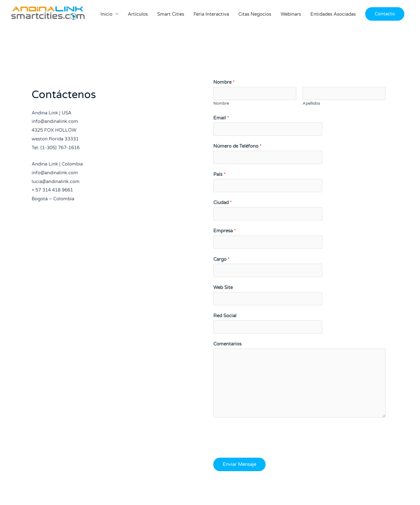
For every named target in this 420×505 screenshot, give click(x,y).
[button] (385, 15)
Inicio (106, 15)
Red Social (225, 316)
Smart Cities (171, 15)
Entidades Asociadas (333, 15)
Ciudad (223, 203)
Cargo (221, 260)
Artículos (138, 15)
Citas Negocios (255, 15)
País (219, 175)
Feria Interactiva (211, 15)
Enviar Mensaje (239, 465)
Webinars (291, 15)
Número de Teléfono (237, 146)
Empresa (225, 231)
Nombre (224, 82)
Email (221, 118)
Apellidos (311, 103)
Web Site (223, 288)
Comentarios (227, 345)
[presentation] (261, 437)
